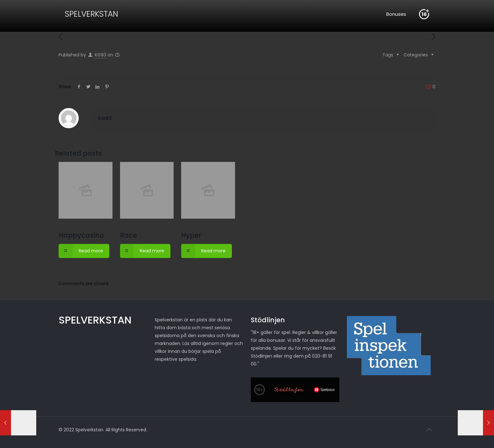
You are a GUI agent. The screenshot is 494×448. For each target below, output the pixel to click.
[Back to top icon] (429, 430)
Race (129, 235)
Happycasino (81, 235)
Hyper (191, 235)
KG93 (101, 55)
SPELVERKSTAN (92, 14)
